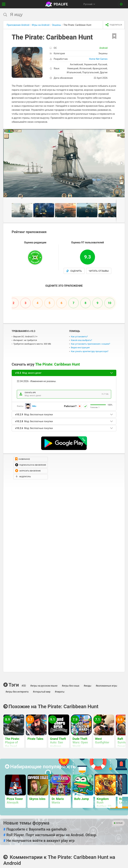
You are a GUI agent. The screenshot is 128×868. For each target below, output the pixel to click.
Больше (118, 823)
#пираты (60, 692)
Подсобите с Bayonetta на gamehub (35, 829)
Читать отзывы (99, 271)
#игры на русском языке (44, 686)
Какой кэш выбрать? (81, 340)
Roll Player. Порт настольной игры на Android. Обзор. (50, 835)
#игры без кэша (71, 686)
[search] (58, 15)
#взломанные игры (106, 686)
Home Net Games (98, 59)
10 (110, 303)
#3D (24, 686)
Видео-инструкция (80, 348)
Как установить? (79, 337)
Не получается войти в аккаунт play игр (39, 841)
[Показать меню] (4, 4)
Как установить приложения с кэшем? (90, 344)
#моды (87, 686)
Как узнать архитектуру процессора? (90, 351)
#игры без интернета (17, 692)
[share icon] (114, 25)
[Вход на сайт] (121, 4)
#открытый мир (42, 692)
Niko (34, 406)
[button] (122, 132)
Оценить (74, 271)
